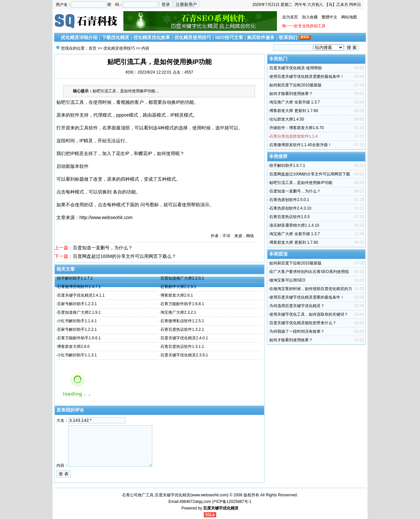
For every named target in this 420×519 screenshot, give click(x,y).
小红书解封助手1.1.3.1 (77, 355)
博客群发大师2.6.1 (177, 295)
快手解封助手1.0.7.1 (287, 166)
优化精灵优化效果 (152, 37)
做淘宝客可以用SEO (287, 280)
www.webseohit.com (210, 495)
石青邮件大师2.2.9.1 (178, 287)
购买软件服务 (261, 37)
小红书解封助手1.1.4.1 (77, 321)
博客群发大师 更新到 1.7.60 (294, 111)
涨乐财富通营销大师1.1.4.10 (294, 225)
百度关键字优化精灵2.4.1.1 (81, 295)
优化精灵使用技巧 (193, 37)
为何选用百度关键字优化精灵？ (297, 306)
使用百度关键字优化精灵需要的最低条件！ (307, 77)
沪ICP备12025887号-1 (232, 502)
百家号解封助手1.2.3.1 (77, 304)
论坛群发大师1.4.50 (287, 119)
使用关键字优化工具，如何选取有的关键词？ (309, 314)
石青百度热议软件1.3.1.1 (182, 347)
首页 (93, 48)
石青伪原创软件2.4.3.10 (290, 208)
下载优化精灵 (115, 37)
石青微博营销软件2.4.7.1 (79, 287)
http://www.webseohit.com (106, 217)
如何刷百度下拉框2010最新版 (295, 85)
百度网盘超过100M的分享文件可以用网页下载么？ (125, 256)
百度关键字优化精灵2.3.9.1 (184, 355)
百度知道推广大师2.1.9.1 (79, 312)
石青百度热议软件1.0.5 (290, 217)
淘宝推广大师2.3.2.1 (178, 312)
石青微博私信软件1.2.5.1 (182, 321)
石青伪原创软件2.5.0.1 (289, 200)
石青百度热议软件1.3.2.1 (182, 329)
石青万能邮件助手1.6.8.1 (182, 304)
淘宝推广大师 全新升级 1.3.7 (294, 102)
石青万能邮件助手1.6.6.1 (79, 338)
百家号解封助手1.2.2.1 (77, 329)
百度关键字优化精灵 (221, 508)
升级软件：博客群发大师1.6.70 (296, 128)
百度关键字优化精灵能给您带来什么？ (303, 323)
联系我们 (288, 37)
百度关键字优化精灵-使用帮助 (296, 68)
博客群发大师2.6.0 (73, 347)
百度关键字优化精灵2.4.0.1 (184, 338)
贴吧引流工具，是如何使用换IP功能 (301, 183)
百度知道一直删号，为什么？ (103, 248)
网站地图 (349, 17)
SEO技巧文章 (229, 37)
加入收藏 (310, 17)
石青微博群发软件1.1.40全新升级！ (300, 145)
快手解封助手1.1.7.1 (75, 278)
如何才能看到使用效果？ (291, 94)
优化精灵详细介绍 (79, 37)
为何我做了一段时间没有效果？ (297, 331)
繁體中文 (329, 17)
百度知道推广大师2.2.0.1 (182, 278)
